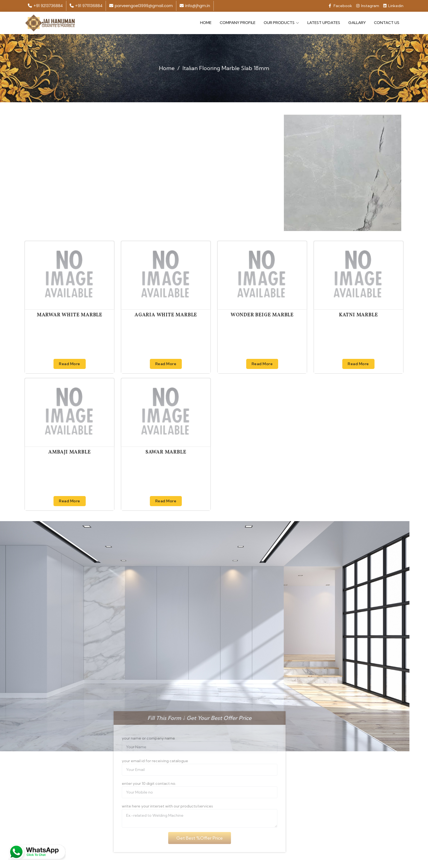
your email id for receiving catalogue (145, 760)
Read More (70, 363)
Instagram (368, 6)
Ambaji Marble (69, 452)
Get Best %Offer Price (190, 837)
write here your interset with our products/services (158, 806)
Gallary (357, 22)
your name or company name (139, 738)
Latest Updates (324, 22)
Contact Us (387, 22)
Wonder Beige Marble (262, 315)
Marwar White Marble (70, 315)
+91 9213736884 (45, 6)
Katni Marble (359, 315)
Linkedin (393, 6)
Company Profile (238, 22)
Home (206, 22)
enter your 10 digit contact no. (139, 783)
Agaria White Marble (166, 315)
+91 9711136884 (86, 6)
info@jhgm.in (195, 6)
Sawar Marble (166, 452)
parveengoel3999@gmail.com (141, 6)
